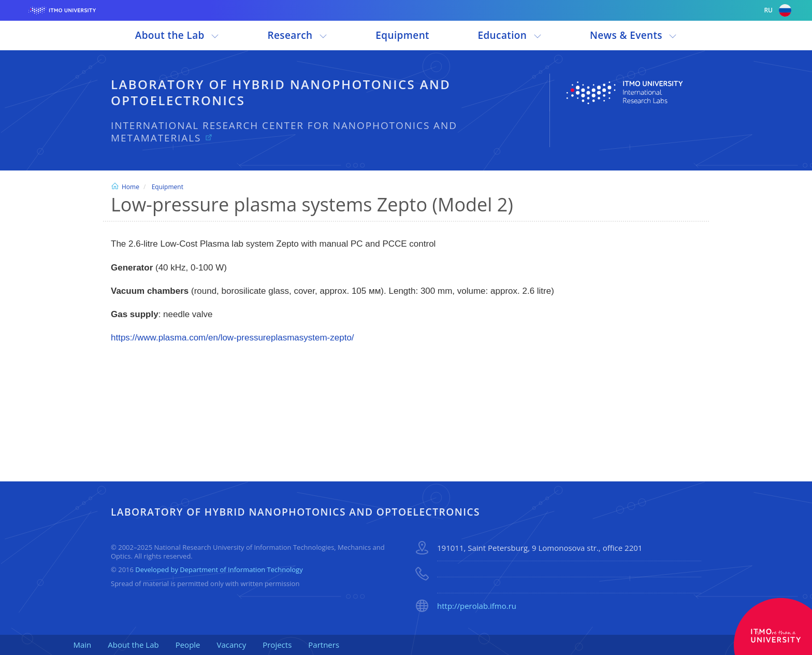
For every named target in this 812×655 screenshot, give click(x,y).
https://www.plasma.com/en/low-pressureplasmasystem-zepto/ (233, 338)
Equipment (402, 35)
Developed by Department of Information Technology (219, 569)
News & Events (633, 35)
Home (125, 187)
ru (778, 10)
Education (509, 35)
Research (298, 35)
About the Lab (177, 35)
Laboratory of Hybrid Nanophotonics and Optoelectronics (281, 92)
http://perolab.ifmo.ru (477, 606)
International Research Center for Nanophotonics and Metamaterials (284, 132)
